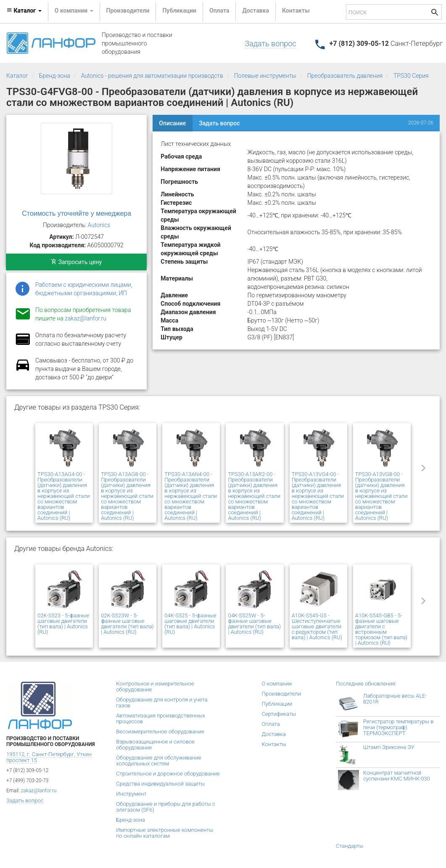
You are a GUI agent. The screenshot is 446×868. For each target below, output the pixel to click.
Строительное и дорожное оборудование (168, 774)
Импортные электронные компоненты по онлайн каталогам (165, 833)
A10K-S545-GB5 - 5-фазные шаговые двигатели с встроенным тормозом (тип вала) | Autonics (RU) (381, 629)
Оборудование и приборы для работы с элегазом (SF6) (166, 807)
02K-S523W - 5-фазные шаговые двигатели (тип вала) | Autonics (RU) (127, 624)
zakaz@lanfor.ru (86, 318)
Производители (128, 11)
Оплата (219, 11)
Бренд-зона (55, 76)
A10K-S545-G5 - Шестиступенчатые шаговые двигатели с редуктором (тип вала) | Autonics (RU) (317, 626)
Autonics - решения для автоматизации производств (152, 76)
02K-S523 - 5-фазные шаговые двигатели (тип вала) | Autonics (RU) (63, 624)
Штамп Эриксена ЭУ (389, 747)
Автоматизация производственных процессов (161, 718)
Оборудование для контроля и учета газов (162, 703)
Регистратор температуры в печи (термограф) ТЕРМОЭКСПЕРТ (398, 727)
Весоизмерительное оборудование (160, 732)
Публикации (179, 11)
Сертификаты (279, 714)
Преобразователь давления (345, 76)
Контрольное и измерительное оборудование (155, 687)
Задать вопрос (270, 44)
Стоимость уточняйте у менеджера (77, 213)
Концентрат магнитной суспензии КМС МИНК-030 (397, 776)
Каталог (17, 76)
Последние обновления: (366, 684)
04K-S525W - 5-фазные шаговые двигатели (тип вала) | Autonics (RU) (254, 624)
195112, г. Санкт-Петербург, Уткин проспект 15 (49, 757)
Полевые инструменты (265, 76)
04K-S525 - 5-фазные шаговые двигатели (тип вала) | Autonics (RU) (190, 624)
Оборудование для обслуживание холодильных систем (158, 761)
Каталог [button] (24, 11)
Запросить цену (76, 262)
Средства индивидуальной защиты (160, 784)
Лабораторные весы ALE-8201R (395, 699)
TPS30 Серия (411, 76)
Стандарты (350, 846)
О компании (277, 684)
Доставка (255, 11)
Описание (172, 123)
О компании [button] (74, 11)
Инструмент (131, 794)
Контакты (296, 11)
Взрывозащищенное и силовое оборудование (155, 745)
